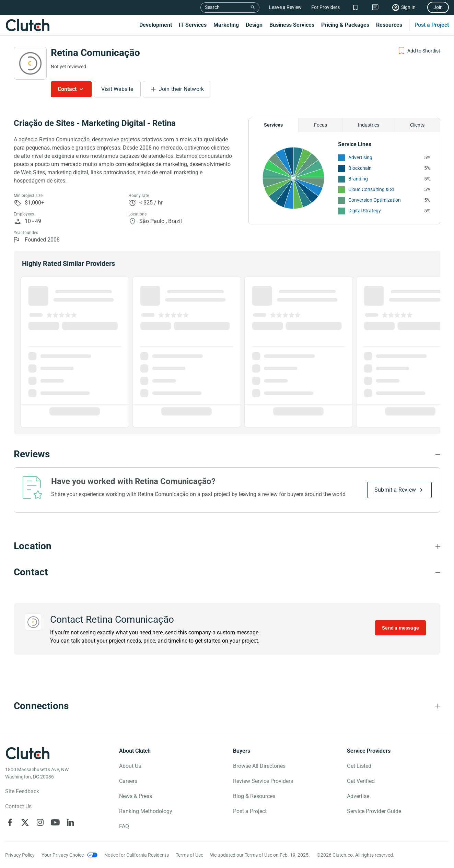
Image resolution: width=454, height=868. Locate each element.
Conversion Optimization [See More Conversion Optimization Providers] (375, 200)
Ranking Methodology (146, 811)
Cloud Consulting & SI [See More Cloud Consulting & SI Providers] (371, 189)
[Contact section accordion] (227, 572)
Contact (67, 89)
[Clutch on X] (25, 822)
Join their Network (182, 89)
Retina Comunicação (95, 53)
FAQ (124, 826)
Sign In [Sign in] (408, 7)
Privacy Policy (20, 855)
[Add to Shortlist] (419, 51)
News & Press (136, 796)
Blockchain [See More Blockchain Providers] (360, 168)
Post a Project (432, 25)
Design (254, 25)
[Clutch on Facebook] (10, 822)
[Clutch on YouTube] (55, 822)
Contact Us (18, 806)
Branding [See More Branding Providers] (358, 179)
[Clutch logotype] (27, 753)
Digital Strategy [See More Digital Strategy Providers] (365, 211)
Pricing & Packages (345, 25)
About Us (130, 766)
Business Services (292, 25)
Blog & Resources (254, 796)
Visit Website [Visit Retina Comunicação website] (117, 89)
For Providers (325, 7)
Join (438, 7)
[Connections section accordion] (227, 706)
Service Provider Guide (374, 811)
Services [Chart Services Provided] (273, 125)
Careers (128, 781)
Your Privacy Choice (63, 855)
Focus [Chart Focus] (321, 125)
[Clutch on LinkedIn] (70, 822)
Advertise (358, 796)
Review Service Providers (263, 781)
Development (156, 25)
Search (212, 7)
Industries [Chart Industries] (369, 125)
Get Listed (359, 766)
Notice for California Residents (137, 855)
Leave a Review (285, 7)
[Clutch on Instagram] (40, 822)
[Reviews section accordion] (227, 454)
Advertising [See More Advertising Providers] (360, 157)
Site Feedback (22, 791)
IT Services (193, 25)
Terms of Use (189, 855)
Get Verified (361, 781)
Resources (389, 25)
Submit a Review (395, 490)
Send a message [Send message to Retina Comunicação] (400, 628)
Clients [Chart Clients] (417, 125)
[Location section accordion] (227, 546)
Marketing (226, 25)
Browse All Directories (259, 766)
